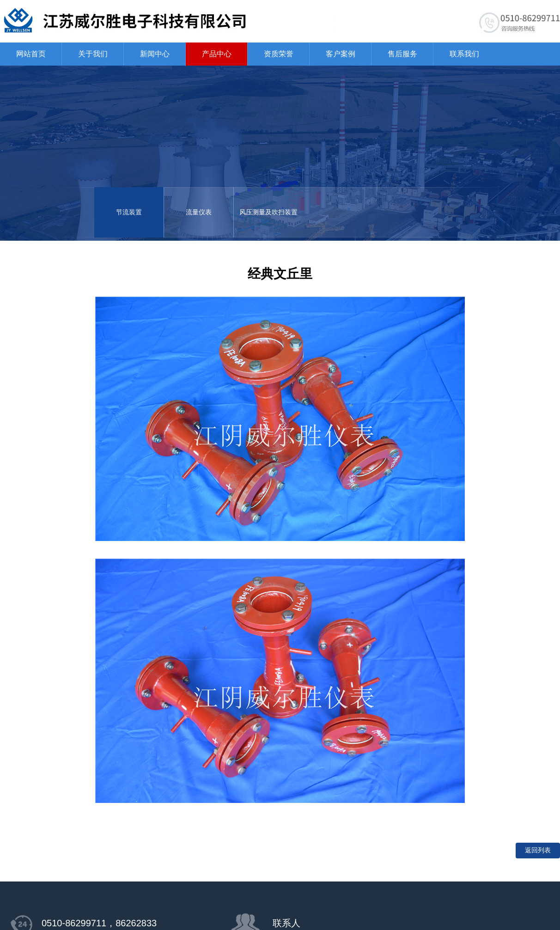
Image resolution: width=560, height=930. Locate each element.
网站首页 (31, 54)
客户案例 (341, 54)
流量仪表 (199, 212)
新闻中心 (155, 54)
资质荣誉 (279, 54)
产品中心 (217, 54)
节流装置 (129, 212)
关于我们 (93, 54)
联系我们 (464, 54)
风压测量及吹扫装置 (268, 212)
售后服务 (402, 54)
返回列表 (538, 850)
